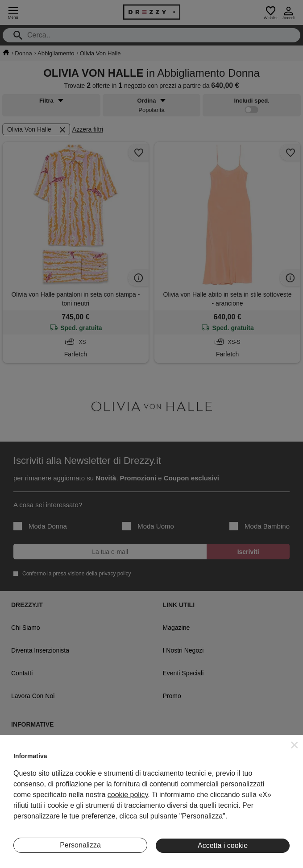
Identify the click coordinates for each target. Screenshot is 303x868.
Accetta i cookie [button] (223, 845)
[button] (295, 745)
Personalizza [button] (80, 845)
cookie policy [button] (128, 795)
